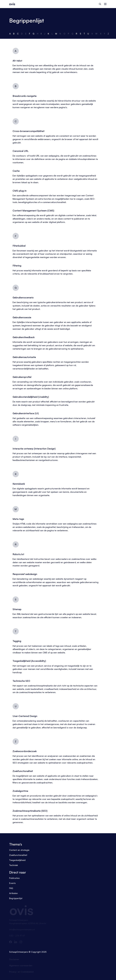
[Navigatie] (105, 4)
